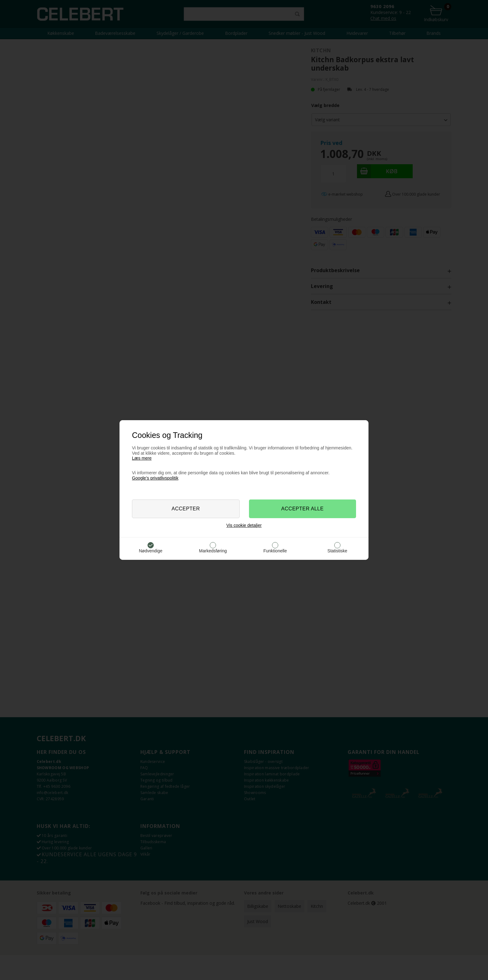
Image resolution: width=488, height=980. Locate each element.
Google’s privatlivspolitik (155, 478)
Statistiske (337, 551)
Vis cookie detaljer (244, 525)
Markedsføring (213, 551)
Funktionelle (275, 551)
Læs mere (142, 458)
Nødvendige (151, 551)
